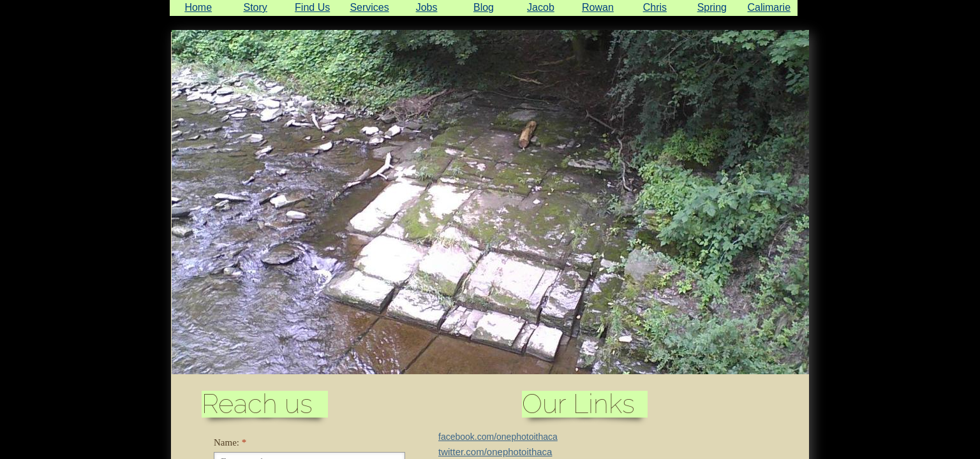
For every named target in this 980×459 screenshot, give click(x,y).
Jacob (541, 7)
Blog (484, 7)
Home (198, 7)
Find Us (312, 7)
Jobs (427, 7)
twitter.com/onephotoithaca (495, 452)
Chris (655, 7)
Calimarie (769, 7)
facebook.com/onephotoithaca (498, 437)
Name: (230, 442)
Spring (712, 7)
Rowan (598, 7)
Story (256, 7)
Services (369, 7)
